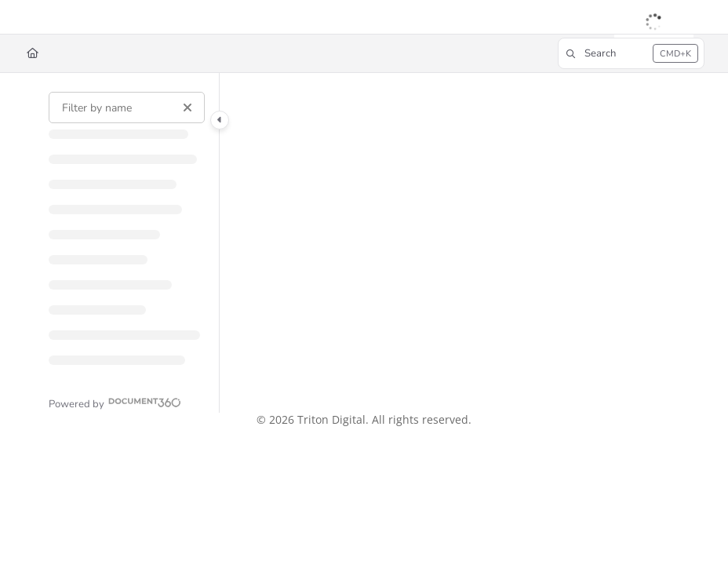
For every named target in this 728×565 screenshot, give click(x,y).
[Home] (33, 53)
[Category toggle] (220, 120)
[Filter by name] (127, 108)
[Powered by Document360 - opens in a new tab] (115, 402)
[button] (631, 53)
